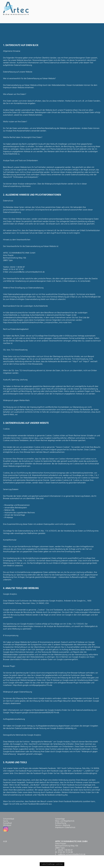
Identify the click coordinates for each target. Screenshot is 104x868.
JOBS (77, 21)
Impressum (59, 828)
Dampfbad (7, 823)
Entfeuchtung (61, 823)
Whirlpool (7, 825)
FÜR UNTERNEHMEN (53, 21)
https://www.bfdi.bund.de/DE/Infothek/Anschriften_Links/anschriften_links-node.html (37, 323)
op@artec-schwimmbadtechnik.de (72, 854)
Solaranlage (60, 819)
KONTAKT (94, 21)
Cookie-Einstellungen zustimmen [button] (52, 864)
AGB (5, 842)
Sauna (6, 821)
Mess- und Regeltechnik (65, 821)
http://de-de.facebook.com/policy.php (53, 795)
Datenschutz (70, 828)
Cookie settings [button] (89, 860)
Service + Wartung (63, 825)
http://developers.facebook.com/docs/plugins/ (79, 773)
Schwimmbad (9, 819)
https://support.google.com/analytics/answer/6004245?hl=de (35, 713)
